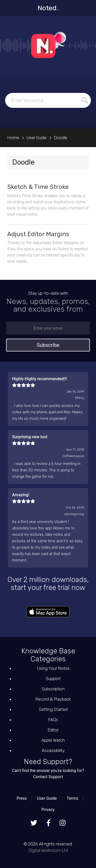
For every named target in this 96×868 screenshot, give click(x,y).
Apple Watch (53, 740)
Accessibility (53, 750)
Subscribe (48, 345)
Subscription (53, 689)
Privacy (48, 810)
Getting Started (53, 709)
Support (53, 679)
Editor (53, 730)
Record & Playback (53, 699)
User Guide (47, 798)
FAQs (53, 720)
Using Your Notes (53, 668)
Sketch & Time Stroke (38, 187)
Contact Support (48, 777)
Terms (72, 798)
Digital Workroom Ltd (48, 850)
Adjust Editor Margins (38, 234)
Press (22, 798)
